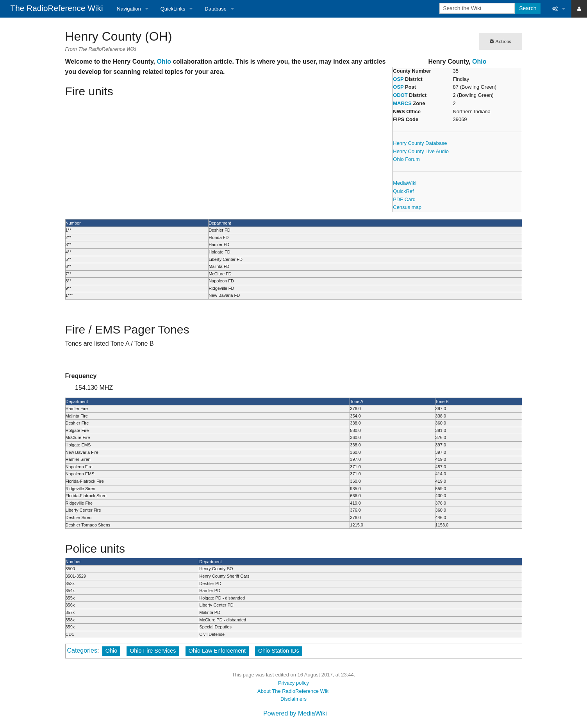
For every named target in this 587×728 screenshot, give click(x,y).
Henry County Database (420, 143)
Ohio (479, 62)
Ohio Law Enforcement (217, 651)
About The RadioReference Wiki (293, 691)
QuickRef (403, 191)
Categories (82, 650)
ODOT (400, 95)
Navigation (129, 9)
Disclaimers (293, 699)
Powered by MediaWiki (295, 713)
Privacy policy (293, 683)
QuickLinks (173, 9)
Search (528, 8)
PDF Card (404, 199)
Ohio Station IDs (279, 651)
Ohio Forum (406, 159)
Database (216, 9)
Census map (407, 207)
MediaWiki (405, 183)
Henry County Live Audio (421, 151)
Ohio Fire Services (153, 651)
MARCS (402, 103)
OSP (398, 79)
